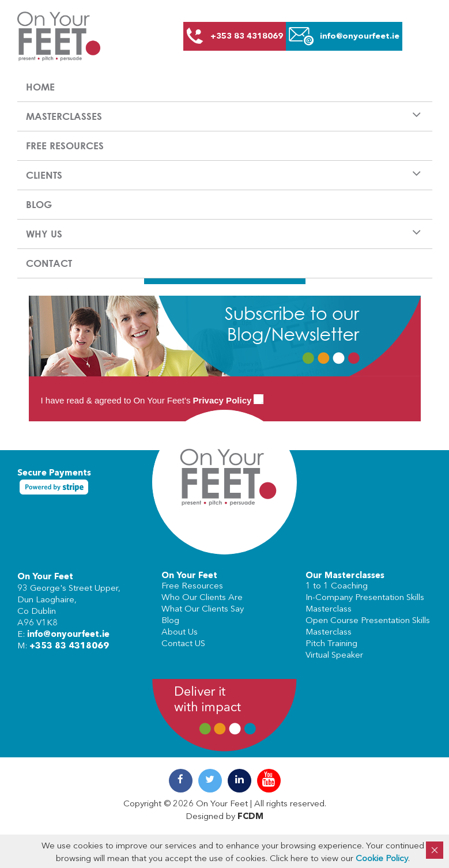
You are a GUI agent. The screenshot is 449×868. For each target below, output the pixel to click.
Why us (44, 234)
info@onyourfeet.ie (68, 635)
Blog (39, 204)
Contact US (183, 644)
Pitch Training (331, 644)
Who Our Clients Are (202, 598)
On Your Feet (45, 577)
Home (40, 87)
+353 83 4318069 (69, 646)
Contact (49, 263)
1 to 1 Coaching (337, 586)
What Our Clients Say (203, 610)
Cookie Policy (382, 859)
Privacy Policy (222, 400)
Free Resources (65, 146)
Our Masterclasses (345, 576)
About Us (180, 633)
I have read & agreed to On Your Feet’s (152, 400)
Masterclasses (64, 116)
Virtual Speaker (334, 656)
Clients (44, 175)
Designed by (224, 817)
